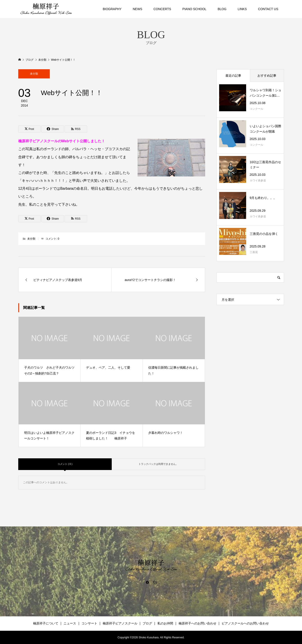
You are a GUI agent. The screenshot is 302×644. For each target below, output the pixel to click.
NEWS (138, 9)
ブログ (147, 623)
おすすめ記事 (267, 76)
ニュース (70, 623)
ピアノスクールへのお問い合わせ (245, 623)
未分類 (34, 74)
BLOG (222, 9)
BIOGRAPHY (112, 9)
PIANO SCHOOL (194, 9)
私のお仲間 (165, 623)
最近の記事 (233, 76)
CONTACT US (268, 9)
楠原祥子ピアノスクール (120, 623)
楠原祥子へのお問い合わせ (198, 623)
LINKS (242, 9)
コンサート (89, 623)
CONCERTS (162, 9)
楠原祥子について (46, 623)
